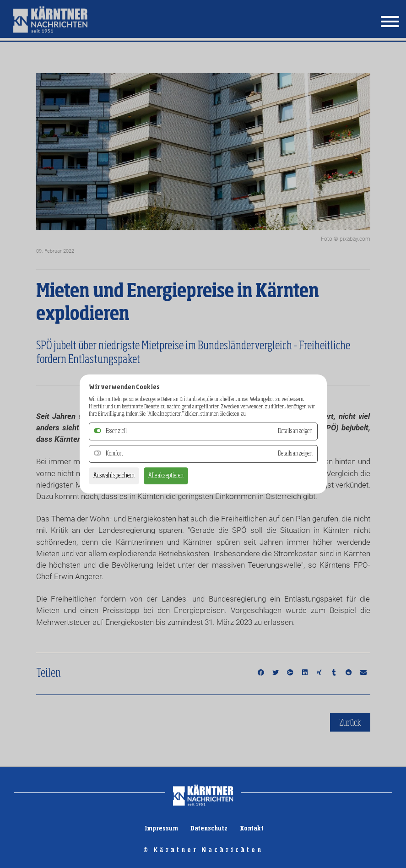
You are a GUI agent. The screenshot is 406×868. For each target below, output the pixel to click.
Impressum (161, 829)
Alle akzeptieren (166, 476)
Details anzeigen (295, 454)
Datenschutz (209, 829)
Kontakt (252, 829)
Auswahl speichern (114, 476)
